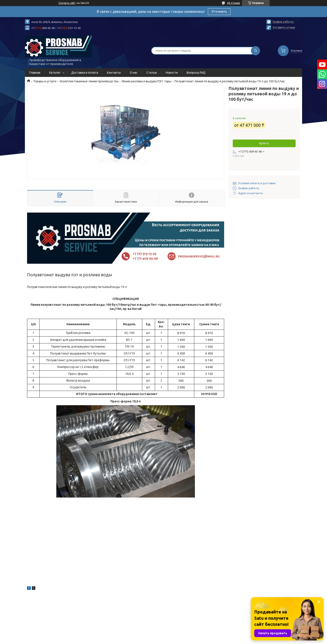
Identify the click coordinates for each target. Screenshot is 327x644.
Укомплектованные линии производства (89, 81)
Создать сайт (67, 3)
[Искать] (256, 51)
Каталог (55, 73)
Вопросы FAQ (196, 73)
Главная (35, 73)
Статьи (152, 73)
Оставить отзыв (284, 27)
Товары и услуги (45, 81)
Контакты (114, 73)
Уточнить (219, 11)
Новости (172, 73)
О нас (134, 73)
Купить (264, 143)
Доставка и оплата (85, 73)
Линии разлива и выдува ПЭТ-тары (146, 81)
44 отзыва (233, 3)
